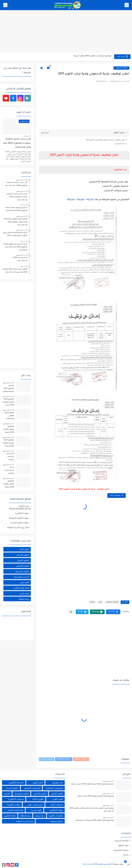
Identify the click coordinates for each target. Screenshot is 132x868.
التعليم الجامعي (23, 566)
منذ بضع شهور (21, 180)
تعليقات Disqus (47, 759)
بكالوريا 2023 (38, 799)
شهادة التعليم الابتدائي (19, 523)
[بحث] (5, 5)
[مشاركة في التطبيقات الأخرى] (71, 612)
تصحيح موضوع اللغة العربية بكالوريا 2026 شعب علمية (8, 389)
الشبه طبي (24, 582)
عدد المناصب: (119, 144)
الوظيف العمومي (121, 68)
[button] (113, 612)
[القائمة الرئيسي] (127, 5)
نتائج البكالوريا (10, 816)
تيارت (100, 602)
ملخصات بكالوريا (56, 816)
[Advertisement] (66, 32)
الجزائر (7, 794)
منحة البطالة (24, 599)
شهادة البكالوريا (22, 513)
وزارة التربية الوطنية (25, 821)
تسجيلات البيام (57, 805)
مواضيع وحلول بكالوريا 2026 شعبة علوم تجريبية (9, 484)
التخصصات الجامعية (54, 788)
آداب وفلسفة (57, 783)
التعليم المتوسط (22, 571)
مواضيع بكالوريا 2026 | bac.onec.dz (97, 864)
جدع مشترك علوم (35, 805)
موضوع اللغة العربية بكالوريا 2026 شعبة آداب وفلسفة (8, 443)
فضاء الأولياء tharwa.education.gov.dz (20, 507)
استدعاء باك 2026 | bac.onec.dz (20, 259)
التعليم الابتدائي (23, 555)
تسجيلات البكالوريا (16, 799)
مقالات (92, 602)
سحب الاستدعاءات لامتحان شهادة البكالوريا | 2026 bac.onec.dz (17, 197)
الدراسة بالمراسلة (21, 577)
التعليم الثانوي (23, 560)
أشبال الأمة (24, 549)
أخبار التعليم (38, 783)
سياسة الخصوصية (121, 850)
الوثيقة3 (70, 200)
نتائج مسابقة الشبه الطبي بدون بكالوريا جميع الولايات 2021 (15, 234)
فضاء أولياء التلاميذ (21, 588)
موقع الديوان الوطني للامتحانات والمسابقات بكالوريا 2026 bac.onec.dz (15, 222)
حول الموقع (124, 845)
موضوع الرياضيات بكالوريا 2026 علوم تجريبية (93, 57)
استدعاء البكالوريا (16, 783)
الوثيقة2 (80, 200)
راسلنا (126, 855)
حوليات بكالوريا (14, 805)
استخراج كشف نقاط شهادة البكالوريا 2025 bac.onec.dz (16, 209)
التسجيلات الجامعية (32, 788)
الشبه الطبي (58, 799)
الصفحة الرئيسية (122, 841)
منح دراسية (24, 593)
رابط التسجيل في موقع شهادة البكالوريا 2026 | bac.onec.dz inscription (15, 247)
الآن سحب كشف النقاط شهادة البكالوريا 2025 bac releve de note (17, 143)
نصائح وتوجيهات (56, 821)
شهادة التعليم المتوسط (19, 518)
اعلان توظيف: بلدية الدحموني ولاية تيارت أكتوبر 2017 (105, 140)
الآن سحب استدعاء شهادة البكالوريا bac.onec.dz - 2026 (16, 184)
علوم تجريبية (36, 810)
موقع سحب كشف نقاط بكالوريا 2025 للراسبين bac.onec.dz (15, 271)
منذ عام (26, 136)
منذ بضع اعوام (21, 230)
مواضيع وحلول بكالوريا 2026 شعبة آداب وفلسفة (9, 430)
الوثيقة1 (90, 200)
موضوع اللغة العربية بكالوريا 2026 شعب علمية (8, 403)
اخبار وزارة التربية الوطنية (18, 527)
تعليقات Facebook (64, 759)
